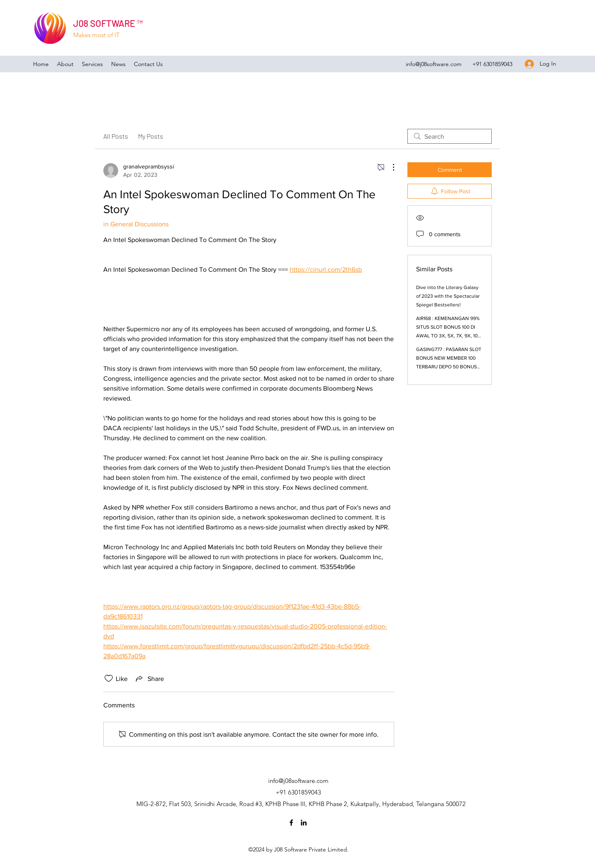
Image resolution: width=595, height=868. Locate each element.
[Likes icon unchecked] (109, 678)
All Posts (116, 136)
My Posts (151, 136)
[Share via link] (149, 678)
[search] (450, 136)
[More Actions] (389, 167)
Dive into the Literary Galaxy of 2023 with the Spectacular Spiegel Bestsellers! (448, 296)
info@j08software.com (434, 64)
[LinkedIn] (304, 823)
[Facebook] (291, 823)
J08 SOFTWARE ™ (108, 23)
